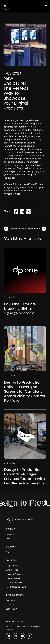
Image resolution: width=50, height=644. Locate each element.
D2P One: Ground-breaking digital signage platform (20, 309)
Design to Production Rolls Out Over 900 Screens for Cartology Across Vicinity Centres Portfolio (24, 391)
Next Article (34, 229)
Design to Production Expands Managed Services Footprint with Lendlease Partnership (24, 476)
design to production (25, 519)
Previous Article (18, 229)
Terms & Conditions (15, 621)
